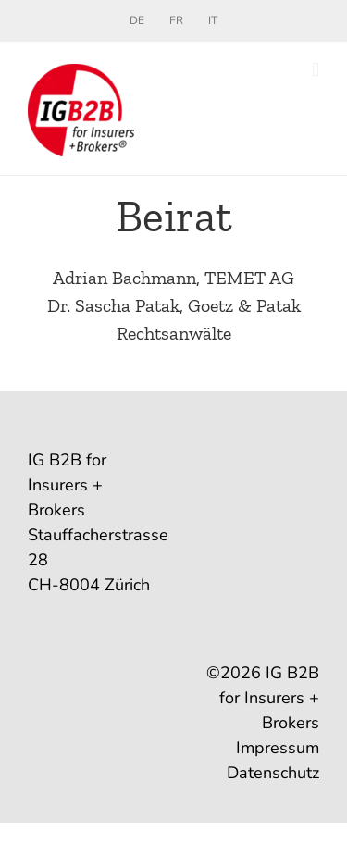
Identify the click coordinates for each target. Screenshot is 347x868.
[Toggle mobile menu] (316, 70)
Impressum (278, 748)
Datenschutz (273, 773)
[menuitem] (137, 20)
